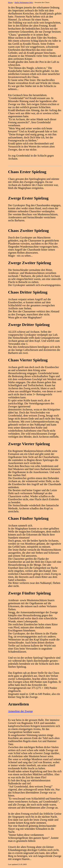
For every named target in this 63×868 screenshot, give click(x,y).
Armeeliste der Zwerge (20, 711)
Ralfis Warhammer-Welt (24, 2)
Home (10, 2)
